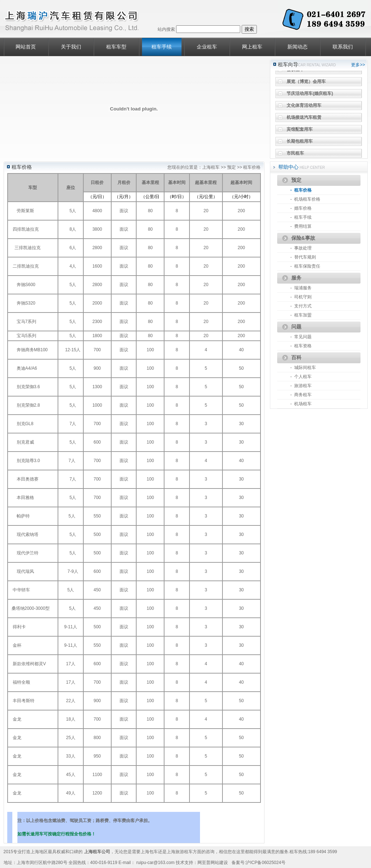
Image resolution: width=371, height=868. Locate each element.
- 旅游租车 (301, 386)
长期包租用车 (300, 143)
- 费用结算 (301, 226)
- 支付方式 (301, 306)
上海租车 (211, 167)
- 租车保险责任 (305, 266)
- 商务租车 (301, 395)
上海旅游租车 (180, 852)
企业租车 (207, 47)
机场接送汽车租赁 (304, 119)
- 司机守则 (301, 297)
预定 (232, 167)
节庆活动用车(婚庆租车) (310, 96)
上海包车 (149, 852)
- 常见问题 (301, 337)
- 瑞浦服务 (301, 288)
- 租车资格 (301, 346)
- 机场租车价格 (305, 199)
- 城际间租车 (303, 368)
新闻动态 (297, 47)
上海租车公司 (97, 852)
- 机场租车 (301, 404)
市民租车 (295, 155)
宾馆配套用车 (300, 131)
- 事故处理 (301, 248)
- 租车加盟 (301, 315)
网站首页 (26, 47)
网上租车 (252, 47)
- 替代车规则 (303, 257)
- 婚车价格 (301, 208)
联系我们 (343, 47)
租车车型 (116, 47)
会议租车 (295, 72)
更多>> (358, 65)
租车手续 (162, 47)
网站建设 (219, 863)
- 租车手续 (301, 217)
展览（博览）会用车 (306, 84)
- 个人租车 (301, 377)
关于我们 (71, 47)
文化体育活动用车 (304, 108)
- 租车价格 (301, 190)
